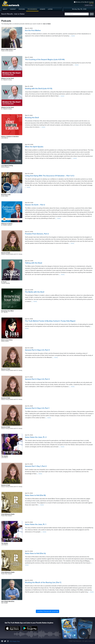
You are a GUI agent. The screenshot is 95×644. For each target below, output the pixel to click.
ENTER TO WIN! (89, 5)
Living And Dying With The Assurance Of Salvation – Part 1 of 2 (50, 176)
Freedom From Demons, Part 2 (37, 234)
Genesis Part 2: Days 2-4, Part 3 (37, 350)
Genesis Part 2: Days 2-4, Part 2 (37, 379)
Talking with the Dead (34, 263)
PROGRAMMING (32, 9)
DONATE (43, 9)
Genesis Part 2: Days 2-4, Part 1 (37, 408)
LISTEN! (50, 9)
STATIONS (22, 9)
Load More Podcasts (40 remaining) (47, 611)
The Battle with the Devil (35, 292)
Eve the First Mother (33, 30)
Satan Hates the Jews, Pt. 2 (36, 437)
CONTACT (13, 9)
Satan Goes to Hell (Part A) (35, 553)
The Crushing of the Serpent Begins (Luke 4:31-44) (45, 60)
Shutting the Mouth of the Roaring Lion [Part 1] (43, 582)
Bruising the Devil (32, 118)
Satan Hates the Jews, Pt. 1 (36, 524)
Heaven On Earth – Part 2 (35, 205)
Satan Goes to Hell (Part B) (35, 495)
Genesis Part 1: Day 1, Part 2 (36, 466)
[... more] (72, 36)
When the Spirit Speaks (34, 147)
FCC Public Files (15, 641)
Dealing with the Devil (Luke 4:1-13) (39, 89)
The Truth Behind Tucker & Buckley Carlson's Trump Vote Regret (50, 321)
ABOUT (5, 9)
